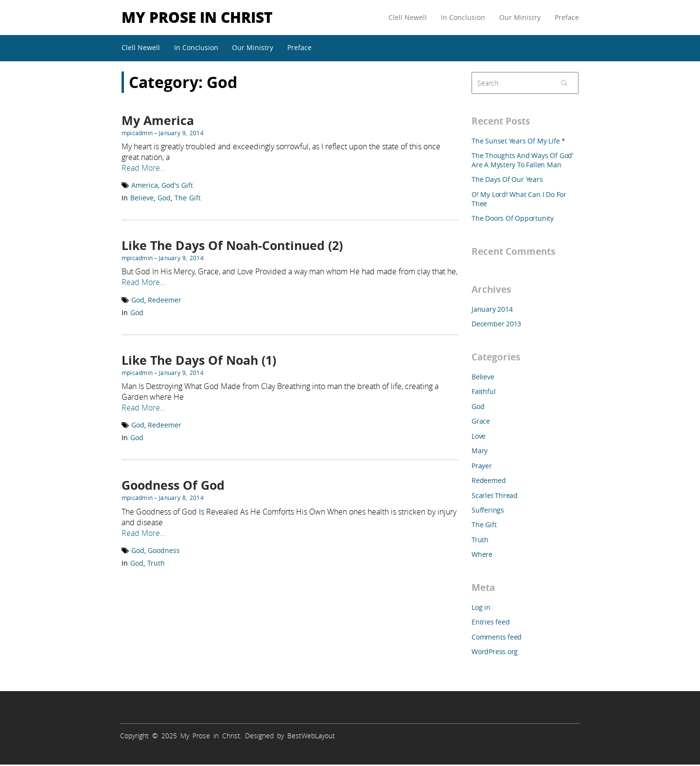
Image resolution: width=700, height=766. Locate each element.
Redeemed (489, 480)
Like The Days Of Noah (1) (199, 360)
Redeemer (165, 300)
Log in (481, 607)
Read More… (143, 168)
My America (158, 120)
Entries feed (490, 622)
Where (482, 554)
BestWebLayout (311, 736)
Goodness (164, 550)
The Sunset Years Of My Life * (518, 141)
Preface (567, 17)
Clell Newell (408, 17)
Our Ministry (520, 17)
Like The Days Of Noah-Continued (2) (232, 245)
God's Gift (177, 185)
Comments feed (497, 637)
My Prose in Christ (197, 17)
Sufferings (488, 510)
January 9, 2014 (181, 133)
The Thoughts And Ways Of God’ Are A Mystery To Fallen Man (522, 160)
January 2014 (492, 309)
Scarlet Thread (495, 495)
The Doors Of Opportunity (513, 218)
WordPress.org (495, 651)
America (145, 185)
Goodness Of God (173, 485)
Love (479, 436)
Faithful (483, 391)
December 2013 (496, 324)
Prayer (482, 466)
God (164, 198)
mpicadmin (137, 133)
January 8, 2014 (181, 498)
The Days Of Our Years (507, 179)
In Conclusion (463, 17)
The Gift (188, 198)
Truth (156, 563)
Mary (480, 451)
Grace (481, 421)
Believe (142, 198)
